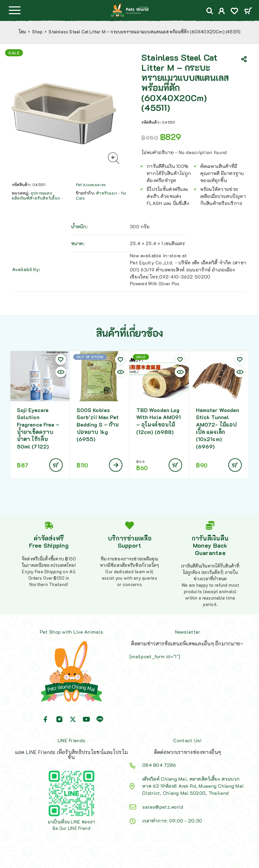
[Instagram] (59, 719)
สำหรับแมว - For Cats (101, 195)
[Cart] (248, 11)
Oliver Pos (169, 283)
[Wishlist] (234, 12)
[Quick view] (61, 372)
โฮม (22, 32)
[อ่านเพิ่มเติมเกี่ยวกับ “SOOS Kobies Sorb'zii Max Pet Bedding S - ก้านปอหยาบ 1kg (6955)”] (116, 465)
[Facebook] (46, 719)
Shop (37, 32)
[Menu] (15, 10)
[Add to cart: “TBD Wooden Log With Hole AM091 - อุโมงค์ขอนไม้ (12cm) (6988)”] (175, 465)
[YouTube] (86, 719)
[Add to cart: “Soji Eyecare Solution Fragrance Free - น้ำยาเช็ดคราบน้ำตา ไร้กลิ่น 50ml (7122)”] (56, 465)
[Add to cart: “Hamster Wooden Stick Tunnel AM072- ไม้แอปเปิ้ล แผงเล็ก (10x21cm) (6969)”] (235, 465)
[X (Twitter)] (73, 719)
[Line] (100, 719)
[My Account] (222, 12)
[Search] (210, 11)
